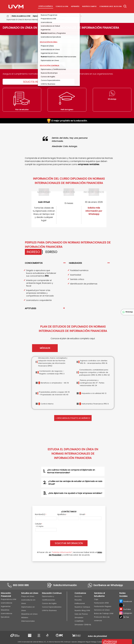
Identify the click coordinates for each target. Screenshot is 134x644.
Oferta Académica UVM (21, 16)
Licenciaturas (7, 603)
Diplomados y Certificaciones (45, 16)
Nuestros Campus (89, 6)
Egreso (51, 252)
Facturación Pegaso (103, 606)
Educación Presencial (6, 595)
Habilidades (75, 263)
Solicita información (65, 585)
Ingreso (33, 252)
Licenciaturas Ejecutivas (7, 615)
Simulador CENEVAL (83, 625)
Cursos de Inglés (49, 603)
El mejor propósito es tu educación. (67, 121)
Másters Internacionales (28, 619)
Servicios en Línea (102, 610)
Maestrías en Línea (29, 614)
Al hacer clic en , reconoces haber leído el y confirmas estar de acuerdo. (70, 554)
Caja (96, 599)
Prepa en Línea (28, 596)
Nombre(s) (41, 514)
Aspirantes (75, 6)
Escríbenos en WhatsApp (108, 585)
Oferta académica (46, 6)
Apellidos (62, 514)
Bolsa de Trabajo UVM (104, 613)
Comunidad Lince (106, 6)
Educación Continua (52, 593)
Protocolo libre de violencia (102, 619)
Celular (39, 524)
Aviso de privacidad (97, 636)
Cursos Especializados (52, 607)
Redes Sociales (123, 595)
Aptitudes (30, 308)
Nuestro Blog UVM (82, 610)
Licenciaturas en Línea (28, 602)
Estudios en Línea (30, 593)
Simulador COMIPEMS (79, 619)
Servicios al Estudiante (99, 595)
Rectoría (78, 596)
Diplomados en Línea (28, 609)
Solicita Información (38, 82)
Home (9, 16)
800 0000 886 (21, 585)
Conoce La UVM (62, 6)
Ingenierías (6, 606)
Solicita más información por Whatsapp (94, 211)
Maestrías (5, 610)
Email (83, 514)
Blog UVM (118, 6)
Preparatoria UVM (9, 599)
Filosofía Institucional (80, 602)
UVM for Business (49, 610)
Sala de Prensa (81, 614)
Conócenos (80, 593)
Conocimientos (34, 263)
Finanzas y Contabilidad (69, 16)
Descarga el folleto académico (73, 418)
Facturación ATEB (101, 603)
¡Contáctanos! (69, 512)
